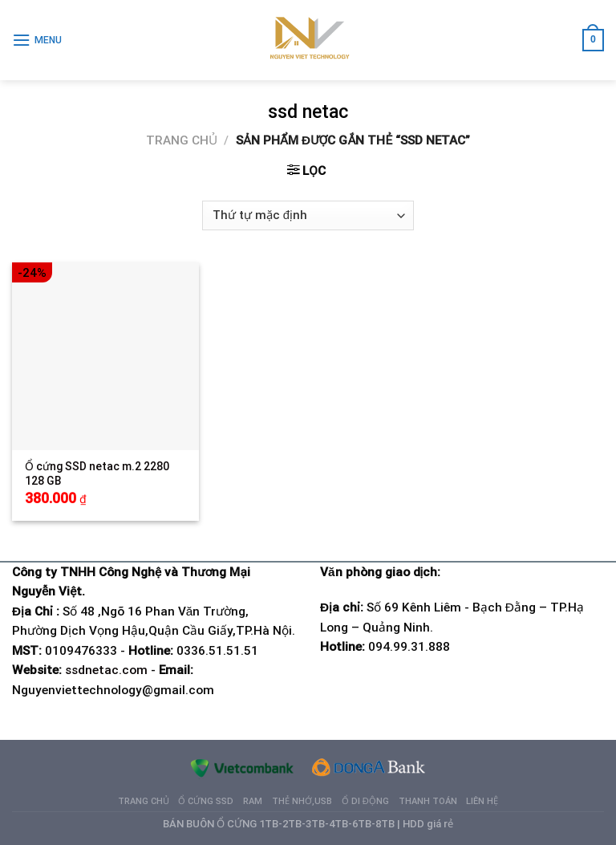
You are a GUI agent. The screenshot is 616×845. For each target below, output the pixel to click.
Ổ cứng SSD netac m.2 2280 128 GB (97, 473)
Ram (253, 801)
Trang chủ (182, 140)
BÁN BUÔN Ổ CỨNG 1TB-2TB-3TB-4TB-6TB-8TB (279, 824)
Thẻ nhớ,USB (302, 801)
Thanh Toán (428, 801)
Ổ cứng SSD (206, 801)
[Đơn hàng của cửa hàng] (308, 215)
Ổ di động (365, 801)
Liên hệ (482, 801)
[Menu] (37, 40)
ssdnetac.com (106, 670)
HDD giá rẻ (428, 824)
